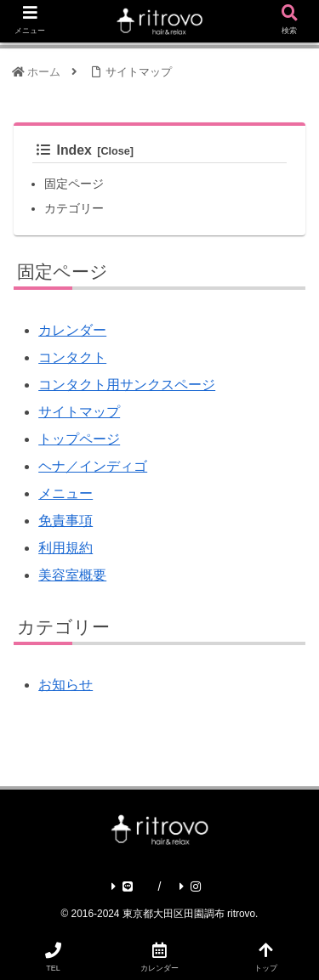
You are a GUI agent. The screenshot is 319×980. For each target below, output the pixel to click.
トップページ (79, 439)
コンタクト (72, 357)
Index (64, 150)
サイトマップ (79, 412)
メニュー (66, 493)
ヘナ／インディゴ (93, 466)
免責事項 (66, 521)
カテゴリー (74, 208)
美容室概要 (72, 575)
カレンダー (72, 330)
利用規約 (66, 548)
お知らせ (66, 685)
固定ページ (74, 184)
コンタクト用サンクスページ (127, 385)
